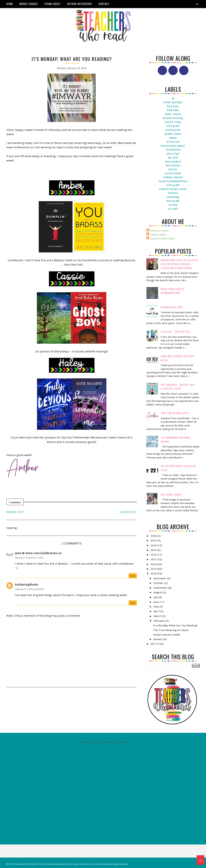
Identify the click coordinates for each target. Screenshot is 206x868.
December (160, 578)
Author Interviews (80, 4)
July (156, 597)
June (157, 602)
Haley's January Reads (167, 635)
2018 (154, 573)
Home (10, 4)
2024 (154, 545)
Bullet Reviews (173, 114)
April (157, 611)
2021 (154, 559)
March (158, 616)
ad (173, 98)
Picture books (173, 173)
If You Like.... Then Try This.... (176, 332)
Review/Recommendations (173, 181)
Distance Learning (173, 118)
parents (173, 169)
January (159, 639)
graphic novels (173, 134)
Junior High (173, 153)
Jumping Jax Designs (118, 864)
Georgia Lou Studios (80, 864)
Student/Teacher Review (173, 189)
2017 (154, 644)
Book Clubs (173, 110)
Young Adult (53, 4)
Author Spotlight (173, 102)
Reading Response (173, 177)
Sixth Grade (173, 185)
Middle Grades (29, 4)
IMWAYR (173, 138)
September (161, 588)
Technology (173, 197)
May (157, 606)
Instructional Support (173, 145)
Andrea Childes (159, 231)
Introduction (173, 149)
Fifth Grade (173, 126)
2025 (154, 540)
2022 (154, 555)
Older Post (128, 512)
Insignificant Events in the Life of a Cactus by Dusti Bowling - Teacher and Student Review (179, 264)
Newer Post (15, 512)
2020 (154, 564)
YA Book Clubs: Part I (172, 307)
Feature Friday (173, 122)
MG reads (173, 157)
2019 (154, 569)
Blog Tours (173, 106)
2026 (154, 536)
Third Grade (173, 201)
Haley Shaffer (158, 234)
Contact (104, 4)
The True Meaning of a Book (171, 630)
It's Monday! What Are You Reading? (175, 625)
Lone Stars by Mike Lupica (175, 413)
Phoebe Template (46, 864)
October (159, 583)
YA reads (173, 209)
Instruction (173, 141)
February (160, 621)
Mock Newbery (173, 161)
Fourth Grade (173, 130)
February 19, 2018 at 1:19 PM (29, 558)
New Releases (173, 165)
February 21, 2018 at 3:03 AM (29, 589)
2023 (154, 550)
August (158, 592)
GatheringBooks (26, 584)
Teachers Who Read (162, 238)
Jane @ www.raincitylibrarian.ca (38, 553)
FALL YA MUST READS (171, 495)
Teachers (173, 193)
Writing (173, 205)
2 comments (15, 502)
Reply (133, 576)
